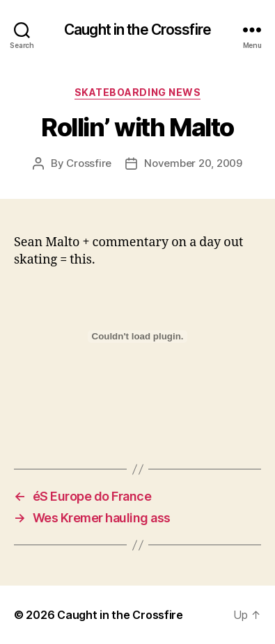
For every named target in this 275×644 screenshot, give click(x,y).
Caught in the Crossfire (137, 30)
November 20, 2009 (193, 163)
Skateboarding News (137, 92)
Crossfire (89, 163)
